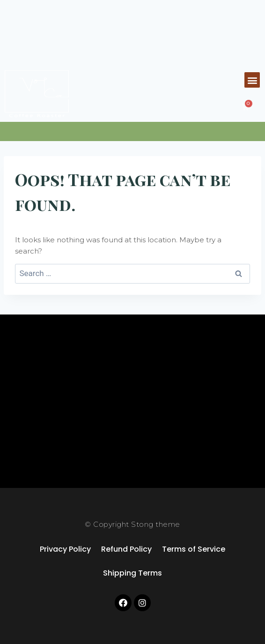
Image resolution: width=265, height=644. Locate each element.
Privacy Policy (65, 549)
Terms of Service (194, 549)
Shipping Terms (132, 573)
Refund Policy (126, 549)
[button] (252, 80)
